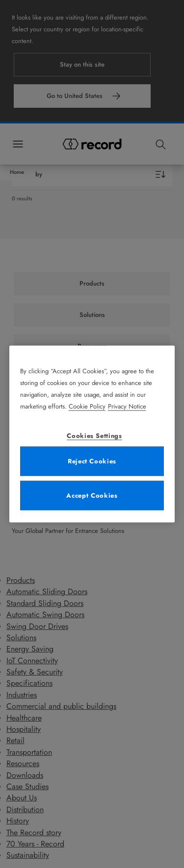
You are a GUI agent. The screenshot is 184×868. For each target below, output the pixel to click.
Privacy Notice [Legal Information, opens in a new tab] (127, 406)
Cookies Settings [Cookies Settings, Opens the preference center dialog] (94, 435)
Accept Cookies (92, 495)
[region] (92, 434)
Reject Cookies (92, 461)
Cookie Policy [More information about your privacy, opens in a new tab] (87, 406)
